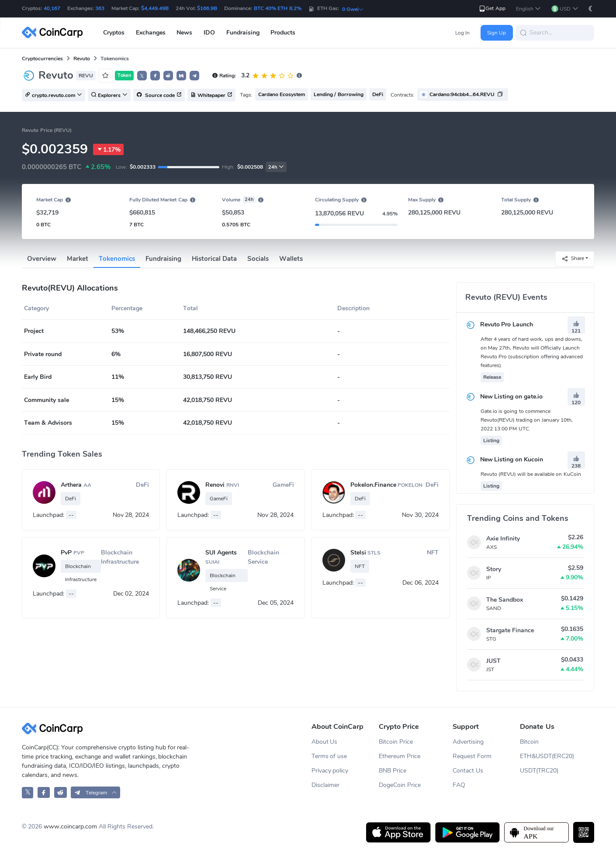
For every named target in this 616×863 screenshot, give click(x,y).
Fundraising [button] (243, 33)
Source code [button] (159, 95)
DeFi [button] (378, 94)
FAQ (459, 785)
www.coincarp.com (70, 827)
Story (494, 569)
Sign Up (497, 33)
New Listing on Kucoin (504, 459)
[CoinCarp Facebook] (44, 792)
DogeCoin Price (400, 785)
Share (573, 258)
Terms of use (329, 756)
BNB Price (393, 771)
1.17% (108, 149)
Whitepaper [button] (211, 95)
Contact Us (468, 771)
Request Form (472, 756)
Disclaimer (325, 785)
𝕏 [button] (142, 76)
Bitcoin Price (396, 742)
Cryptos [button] (114, 33)
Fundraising (163, 259)
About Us (325, 742)
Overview (42, 259)
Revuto (82, 59)
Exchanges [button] (151, 33)
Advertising (468, 742)
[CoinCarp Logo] (55, 33)
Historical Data (214, 259)
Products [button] (283, 33)
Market (78, 259)
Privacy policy (330, 771)
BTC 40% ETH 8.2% (278, 8)
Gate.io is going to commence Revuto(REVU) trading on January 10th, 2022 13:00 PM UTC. (527, 420)
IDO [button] (209, 33)
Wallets (291, 259)
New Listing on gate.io (504, 397)
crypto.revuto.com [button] (54, 95)
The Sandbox (505, 600)
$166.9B (207, 8)
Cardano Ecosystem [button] (282, 94)
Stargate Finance (510, 630)
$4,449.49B (155, 8)
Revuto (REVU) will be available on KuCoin (531, 474)
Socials (258, 259)
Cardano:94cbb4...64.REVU (462, 94)
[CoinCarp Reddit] (61, 792)
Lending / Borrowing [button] (339, 94)
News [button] (184, 33)
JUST (493, 661)
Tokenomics (117, 259)
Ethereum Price (400, 756)
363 (100, 8)
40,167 (52, 8)
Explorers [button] (109, 95)
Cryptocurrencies (42, 59)
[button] (528, 9)
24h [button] (276, 167)
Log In (462, 33)
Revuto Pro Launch (499, 324)
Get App (492, 9)
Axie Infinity (503, 539)
